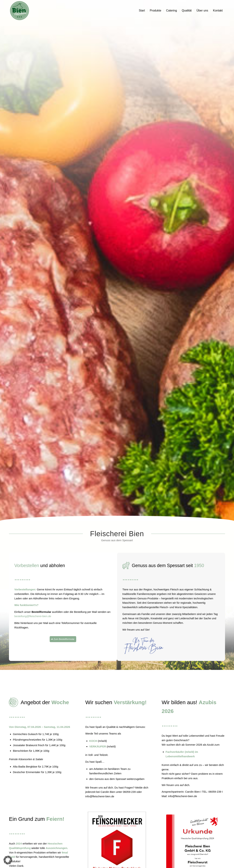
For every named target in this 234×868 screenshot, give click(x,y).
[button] (8, 860)
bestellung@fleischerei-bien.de (33, 616)
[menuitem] (142, 11)
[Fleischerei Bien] (20, 11)
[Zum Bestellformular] (63, 639)
